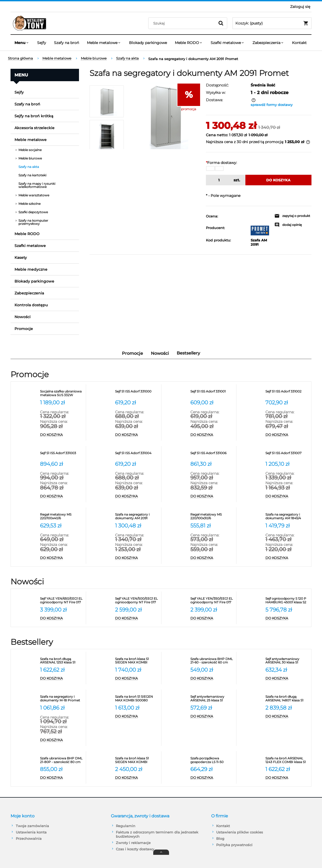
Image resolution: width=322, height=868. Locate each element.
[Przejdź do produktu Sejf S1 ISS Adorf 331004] (137, 455)
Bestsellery (188, 353)
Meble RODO (27, 234)
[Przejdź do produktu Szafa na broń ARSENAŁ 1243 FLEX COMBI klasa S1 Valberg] (287, 760)
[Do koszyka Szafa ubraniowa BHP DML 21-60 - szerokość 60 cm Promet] (212, 678)
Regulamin (126, 826)
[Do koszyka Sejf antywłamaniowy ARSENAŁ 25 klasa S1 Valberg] (212, 716)
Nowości (23, 317)
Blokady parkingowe (34, 281)
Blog (220, 838)
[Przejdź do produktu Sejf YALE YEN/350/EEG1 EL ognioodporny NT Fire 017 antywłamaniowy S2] (212, 600)
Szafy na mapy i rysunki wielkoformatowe (37, 185)
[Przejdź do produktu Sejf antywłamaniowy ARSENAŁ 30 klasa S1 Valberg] (287, 661)
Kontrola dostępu (31, 305)
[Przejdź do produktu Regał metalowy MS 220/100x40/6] (62, 516)
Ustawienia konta (31, 832)
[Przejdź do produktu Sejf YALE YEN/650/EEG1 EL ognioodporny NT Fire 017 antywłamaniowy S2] (62, 600)
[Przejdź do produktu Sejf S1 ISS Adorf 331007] (287, 455)
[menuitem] (22, 43)
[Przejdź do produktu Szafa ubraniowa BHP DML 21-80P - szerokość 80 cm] (62, 760)
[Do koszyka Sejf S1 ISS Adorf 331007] (287, 496)
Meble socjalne (30, 150)
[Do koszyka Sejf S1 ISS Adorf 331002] (287, 435)
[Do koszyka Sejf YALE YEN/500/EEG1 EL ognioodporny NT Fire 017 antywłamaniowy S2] (137, 618)
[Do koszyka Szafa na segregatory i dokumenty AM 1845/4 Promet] (287, 558)
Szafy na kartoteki (32, 175)
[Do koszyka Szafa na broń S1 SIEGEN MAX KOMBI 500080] (137, 716)
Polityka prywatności (234, 845)
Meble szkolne (29, 204)
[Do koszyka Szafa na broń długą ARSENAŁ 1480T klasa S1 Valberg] (287, 716)
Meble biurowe (30, 158)
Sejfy (19, 92)
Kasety (21, 258)
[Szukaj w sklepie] (183, 23)
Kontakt (223, 826)
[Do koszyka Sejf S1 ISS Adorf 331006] (212, 496)
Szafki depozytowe (33, 212)
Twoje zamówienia (32, 826)
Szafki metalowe (30, 246)
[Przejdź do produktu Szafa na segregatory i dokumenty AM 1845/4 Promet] (287, 516)
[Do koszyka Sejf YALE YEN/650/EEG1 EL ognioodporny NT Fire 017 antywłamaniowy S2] (62, 618)
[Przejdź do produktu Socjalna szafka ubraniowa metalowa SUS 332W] (62, 393)
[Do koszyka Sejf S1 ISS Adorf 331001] (212, 435)
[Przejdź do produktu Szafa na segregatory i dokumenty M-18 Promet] (62, 699)
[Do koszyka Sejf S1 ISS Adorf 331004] (137, 496)
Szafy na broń (27, 104)
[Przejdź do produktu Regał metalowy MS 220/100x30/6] (212, 516)
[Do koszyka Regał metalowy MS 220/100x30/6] (212, 558)
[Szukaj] (221, 23)
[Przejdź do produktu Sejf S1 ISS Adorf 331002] (287, 393)
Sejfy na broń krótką (34, 116)
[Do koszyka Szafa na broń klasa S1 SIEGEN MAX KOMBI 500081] (137, 678)
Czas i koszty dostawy (135, 849)
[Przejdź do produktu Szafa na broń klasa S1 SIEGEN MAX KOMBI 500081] (137, 661)
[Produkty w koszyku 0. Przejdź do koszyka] (272, 23)
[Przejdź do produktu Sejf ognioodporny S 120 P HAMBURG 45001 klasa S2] (287, 600)
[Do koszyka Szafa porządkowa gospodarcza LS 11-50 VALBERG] (212, 778)
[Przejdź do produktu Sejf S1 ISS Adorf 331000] (137, 393)
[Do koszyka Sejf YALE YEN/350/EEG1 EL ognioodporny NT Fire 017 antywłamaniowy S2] (212, 618)
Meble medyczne (31, 269)
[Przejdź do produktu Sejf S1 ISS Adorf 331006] (212, 455)
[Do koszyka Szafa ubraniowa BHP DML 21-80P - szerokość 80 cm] (62, 778)
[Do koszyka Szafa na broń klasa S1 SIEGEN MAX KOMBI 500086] (137, 778)
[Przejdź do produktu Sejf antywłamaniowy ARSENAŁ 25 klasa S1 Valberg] (212, 699)
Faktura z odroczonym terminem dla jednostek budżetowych (157, 834)
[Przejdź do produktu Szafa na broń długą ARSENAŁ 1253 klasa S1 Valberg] (62, 661)
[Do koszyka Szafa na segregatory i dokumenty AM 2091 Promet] (137, 558)
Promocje (24, 329)
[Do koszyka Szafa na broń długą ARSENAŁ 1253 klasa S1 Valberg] (62, 678)
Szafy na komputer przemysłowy (33, 222)
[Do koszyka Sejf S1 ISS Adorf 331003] (62, 496)
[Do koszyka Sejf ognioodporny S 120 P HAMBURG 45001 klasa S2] (287, 618)
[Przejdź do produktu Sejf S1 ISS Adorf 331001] (212, 393)
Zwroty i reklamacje (133, 843)
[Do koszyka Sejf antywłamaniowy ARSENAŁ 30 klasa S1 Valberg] (287, 678)
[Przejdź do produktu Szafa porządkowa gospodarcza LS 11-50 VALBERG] (212, 760)
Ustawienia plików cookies (240, 832)
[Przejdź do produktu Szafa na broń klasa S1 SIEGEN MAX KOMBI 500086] (137, 760)
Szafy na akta (29, 167)
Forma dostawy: (221, 163)
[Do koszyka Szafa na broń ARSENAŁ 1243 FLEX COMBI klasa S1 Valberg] (287, 778)
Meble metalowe (31, 140)
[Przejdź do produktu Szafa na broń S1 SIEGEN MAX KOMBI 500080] (137, 699)
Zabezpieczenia (29, 293)
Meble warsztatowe (34, 195)
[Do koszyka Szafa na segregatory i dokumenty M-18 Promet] (62, 740)
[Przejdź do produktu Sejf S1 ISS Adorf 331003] (62, 455)
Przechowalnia (29, 838)
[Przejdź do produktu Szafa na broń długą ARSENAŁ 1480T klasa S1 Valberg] (287, 699)
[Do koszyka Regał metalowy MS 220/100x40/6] (62, 558)
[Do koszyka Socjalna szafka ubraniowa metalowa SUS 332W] (62, 435)
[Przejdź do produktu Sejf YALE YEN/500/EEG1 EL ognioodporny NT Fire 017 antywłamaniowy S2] (137, 600)
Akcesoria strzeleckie (34, 128)
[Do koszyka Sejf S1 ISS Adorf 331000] (137, 435)
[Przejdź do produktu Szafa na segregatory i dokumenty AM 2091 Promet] (137, 516)
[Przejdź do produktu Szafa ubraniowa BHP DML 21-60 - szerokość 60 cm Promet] (212, 661)
